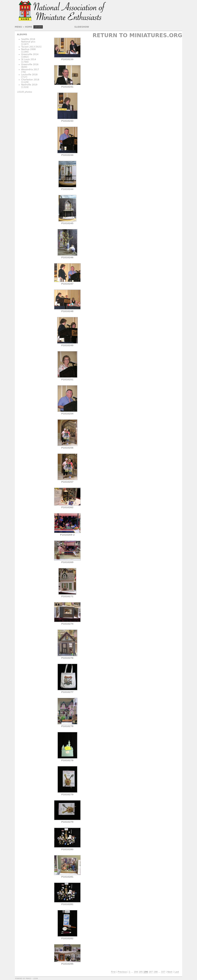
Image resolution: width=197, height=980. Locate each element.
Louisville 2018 (29, 75)
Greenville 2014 (30, 54)
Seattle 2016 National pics (28, 40)
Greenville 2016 (30, 64)
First (113, 972)
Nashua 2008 (29, 49)
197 (151, 972)
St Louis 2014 (29, 59)
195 (141, 972)
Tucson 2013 (28, 47)
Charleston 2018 (30, 80)
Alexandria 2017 (30, 70)
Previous (122, 972)
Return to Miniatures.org (137, 35)
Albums (22, 34)
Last (177, 972)
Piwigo (28, 978)
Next (170, 972)
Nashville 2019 (29, 85)
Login (35, 978)
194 (136, 972)
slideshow (82, 27)
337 (163, 972)
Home (29, 27)
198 (156, 972)
